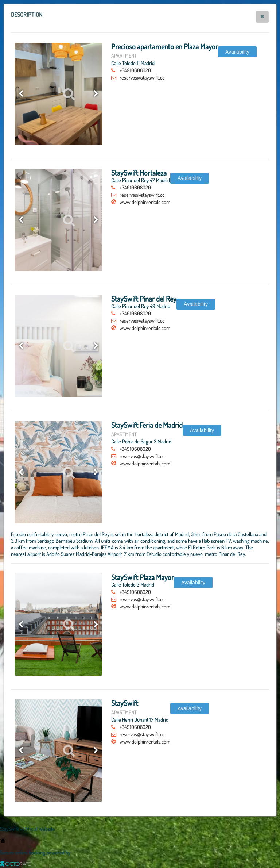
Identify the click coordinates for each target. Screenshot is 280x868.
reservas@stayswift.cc (142, 77)
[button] (262, 17)
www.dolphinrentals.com (145, 202)
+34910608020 (135, 70)
